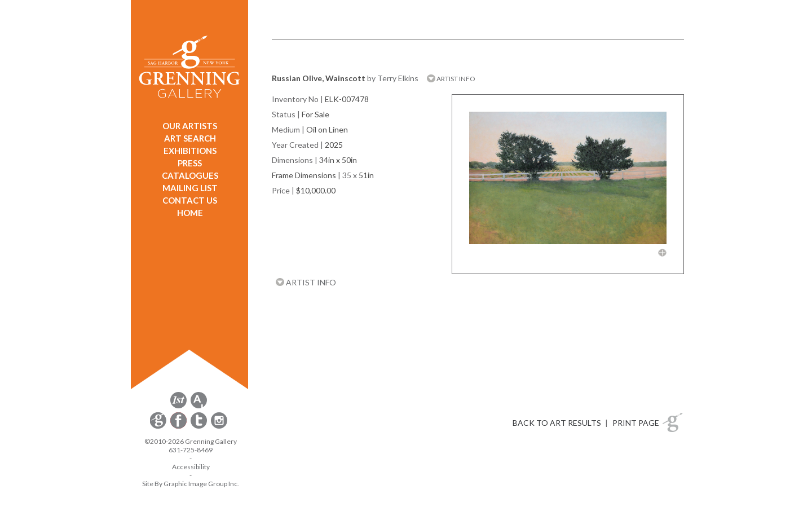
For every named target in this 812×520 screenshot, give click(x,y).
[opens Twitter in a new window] (200, 427)
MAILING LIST (190, 188)
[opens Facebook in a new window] (179, 427)
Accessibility (191, 467)
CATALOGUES (190, 175)
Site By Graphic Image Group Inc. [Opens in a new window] (191, 484)
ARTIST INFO (451, 79)
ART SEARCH (190, 138)
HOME (190, 213)
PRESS (190, 163)
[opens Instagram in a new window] (219, 427)
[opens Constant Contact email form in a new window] (159, 427)
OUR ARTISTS (190, 126)
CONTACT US (190, 200)
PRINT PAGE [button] (636, 423)
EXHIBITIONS (190, 151)
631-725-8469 (191, 450)
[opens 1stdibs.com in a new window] (178, 406)
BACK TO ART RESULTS (557, 423)
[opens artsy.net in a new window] (199, 406)
